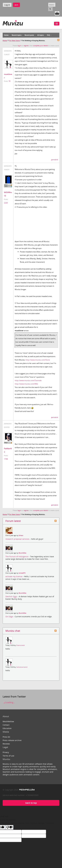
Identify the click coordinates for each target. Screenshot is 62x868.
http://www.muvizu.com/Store (38, 360)
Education (7, 728)
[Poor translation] (9, 827)
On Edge (9, 616)
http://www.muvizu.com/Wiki (26, 384)
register (26, 46)
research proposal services (18, 539)
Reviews (6, 744)
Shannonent (20, 645)
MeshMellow (8, 721)
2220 (6, 203)
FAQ (48, 35)
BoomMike (22, 553)
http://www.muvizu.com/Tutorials (28, 380)
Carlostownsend (22, 667)
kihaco (21, 535)
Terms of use (8, 756)
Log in (7, 5)
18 (9, 81)
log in (19, 46)
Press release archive (12, 740)
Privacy (6, 752)
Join (16, 5)
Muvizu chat (13, 631)
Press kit (6, 737)
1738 (6, 459)
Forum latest (13, 521)
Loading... (9, 702)
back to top (31, 803)
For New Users (14, 41)
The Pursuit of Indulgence (17, 556)
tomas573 (22, 573)
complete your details (40, 46)
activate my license (14, 576)
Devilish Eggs (12, 596)
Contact (6, 725)
